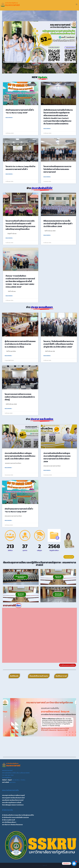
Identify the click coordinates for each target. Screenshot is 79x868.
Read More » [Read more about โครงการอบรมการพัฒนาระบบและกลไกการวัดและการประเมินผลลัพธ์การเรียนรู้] (8, 409)
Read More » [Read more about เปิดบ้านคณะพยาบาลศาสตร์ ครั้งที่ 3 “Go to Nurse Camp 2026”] (9, 118)
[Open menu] (77, 4)
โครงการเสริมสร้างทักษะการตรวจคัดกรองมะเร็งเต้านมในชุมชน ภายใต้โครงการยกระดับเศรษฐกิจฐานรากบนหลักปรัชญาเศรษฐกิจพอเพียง (20, 225)
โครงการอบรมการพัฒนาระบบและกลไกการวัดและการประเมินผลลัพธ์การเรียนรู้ (20, 397)
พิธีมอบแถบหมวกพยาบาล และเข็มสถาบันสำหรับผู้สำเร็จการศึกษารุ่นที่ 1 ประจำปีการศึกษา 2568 (58, 224)
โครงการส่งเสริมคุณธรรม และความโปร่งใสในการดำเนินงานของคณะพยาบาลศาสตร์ (57, 169)
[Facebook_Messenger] (74, 863)
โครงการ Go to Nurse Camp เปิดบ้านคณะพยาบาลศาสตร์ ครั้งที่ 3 (20, 168)
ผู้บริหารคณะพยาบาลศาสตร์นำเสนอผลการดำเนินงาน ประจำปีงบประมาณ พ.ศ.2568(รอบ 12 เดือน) (20, 344)
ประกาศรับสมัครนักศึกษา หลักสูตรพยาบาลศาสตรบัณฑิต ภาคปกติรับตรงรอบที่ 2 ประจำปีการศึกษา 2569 (20, 456)
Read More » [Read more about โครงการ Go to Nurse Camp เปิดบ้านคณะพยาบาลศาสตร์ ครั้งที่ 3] (9, 174)
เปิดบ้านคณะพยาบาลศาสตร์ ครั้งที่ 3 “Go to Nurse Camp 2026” (20, 111)
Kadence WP (45, 865)
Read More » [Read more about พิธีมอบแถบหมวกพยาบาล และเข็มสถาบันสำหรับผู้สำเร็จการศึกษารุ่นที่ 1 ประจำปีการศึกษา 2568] (47, 235)
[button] (5, 42)
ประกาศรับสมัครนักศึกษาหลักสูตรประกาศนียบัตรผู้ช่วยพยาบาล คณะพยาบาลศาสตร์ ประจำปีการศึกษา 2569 (57, 457)
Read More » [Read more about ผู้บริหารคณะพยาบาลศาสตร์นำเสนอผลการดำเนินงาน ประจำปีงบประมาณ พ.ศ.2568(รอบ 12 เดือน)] (8, 356)
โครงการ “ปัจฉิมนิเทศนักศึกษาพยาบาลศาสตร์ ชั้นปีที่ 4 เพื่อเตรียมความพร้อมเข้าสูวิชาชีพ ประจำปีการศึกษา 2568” (59, 344)
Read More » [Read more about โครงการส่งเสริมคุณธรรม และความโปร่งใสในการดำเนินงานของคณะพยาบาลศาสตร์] (47, 177)
